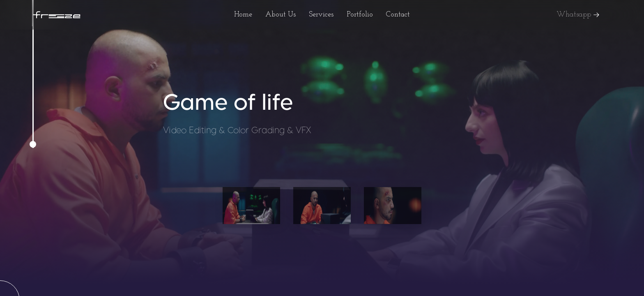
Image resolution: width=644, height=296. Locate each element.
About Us (281, 15)
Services (321, 15)
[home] (57, 15)
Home (243, 15)
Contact (398, 15)
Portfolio (360, 15)
